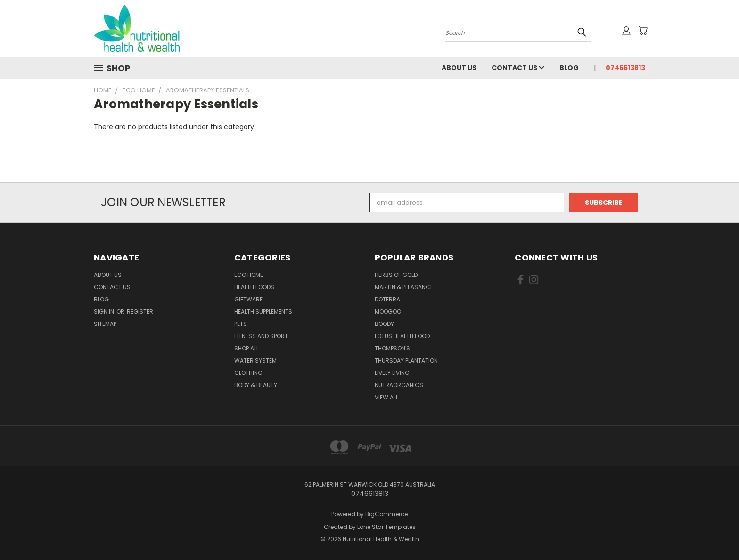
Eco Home (249, 275)
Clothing (248, 373)
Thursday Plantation (406, 361)
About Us (459, 68)
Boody (384, 324)
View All (386, 397)
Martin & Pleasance (404, 287)
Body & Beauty (256, 385)
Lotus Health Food (402, 336)
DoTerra (387, 299)
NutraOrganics (399, 385)
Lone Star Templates (386, 527)
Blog (569, 68)
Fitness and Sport (261, 336)
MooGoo (388, 312)
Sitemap (105, 324)
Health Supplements (263, 312)
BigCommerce (386, 514)
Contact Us (518, 68)
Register (140, 312)
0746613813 (625, 68)
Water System (255, 361)
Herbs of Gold (396, 275)
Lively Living (392, 373)
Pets (241, 324)
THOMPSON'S (392, 348)
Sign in (105, 312)
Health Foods (254, 287)
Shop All (246, 348)
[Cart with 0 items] (643, 31)
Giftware (248, 299)
